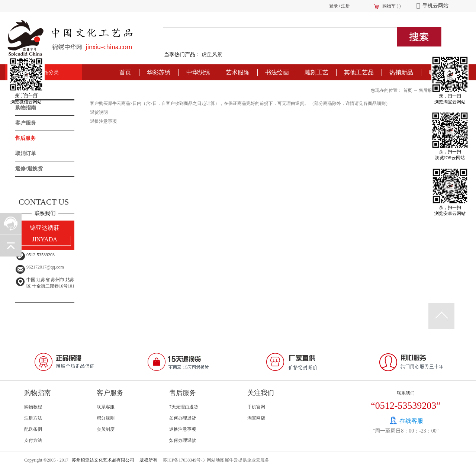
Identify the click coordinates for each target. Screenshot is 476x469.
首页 (125, 72)
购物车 (389, 6)
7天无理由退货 (184, 407)
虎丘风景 (212, 54)
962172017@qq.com (45, 267)
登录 (334, 6)
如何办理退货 (183, 418)
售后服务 (428, 90)
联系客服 (106, 407)
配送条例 (33, 429)
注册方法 (33, 418)
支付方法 (33, 440)
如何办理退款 (183, 440)
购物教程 (33, 407)
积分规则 (106, 418)
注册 (345, 6)
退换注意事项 (183, 429)
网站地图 (215, 460)
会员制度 (106, 429)
